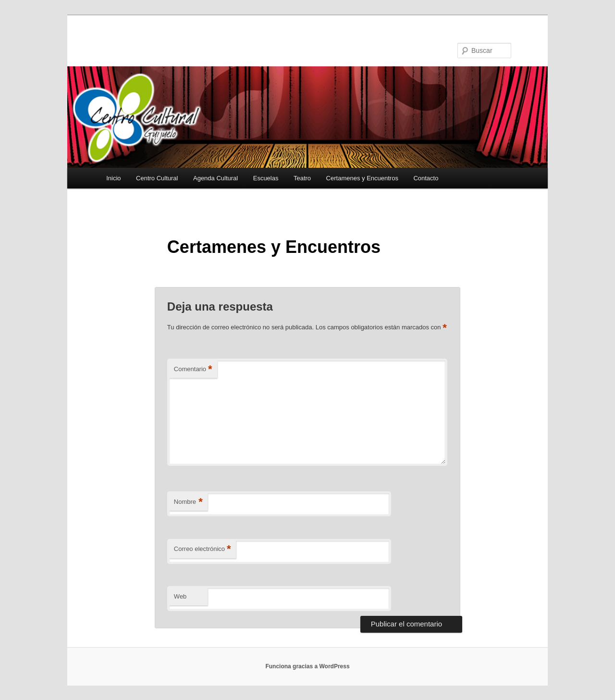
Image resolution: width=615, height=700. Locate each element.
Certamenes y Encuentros (362, 178)
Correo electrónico (203, 549)
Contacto (426, 178)
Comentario (193, 369)
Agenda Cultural (215, 178)
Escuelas (266, 178)
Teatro (302, 178)
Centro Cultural (157, 178)
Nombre (188, 502)
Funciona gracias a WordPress (307, 666)
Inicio (113, 178)
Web (180, 596)
